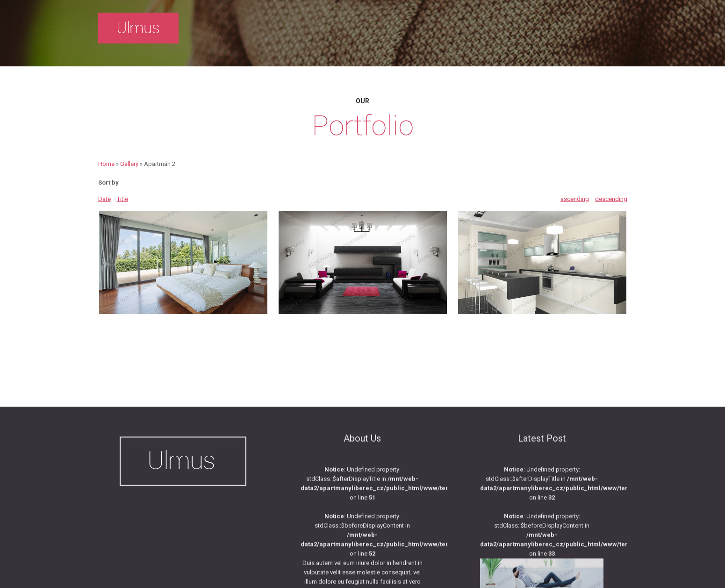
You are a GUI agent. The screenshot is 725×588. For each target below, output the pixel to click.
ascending (575, 199)
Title (122, 199)
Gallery (129, 164)
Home (106, 164)
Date (104, 199)
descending (611, 199)
